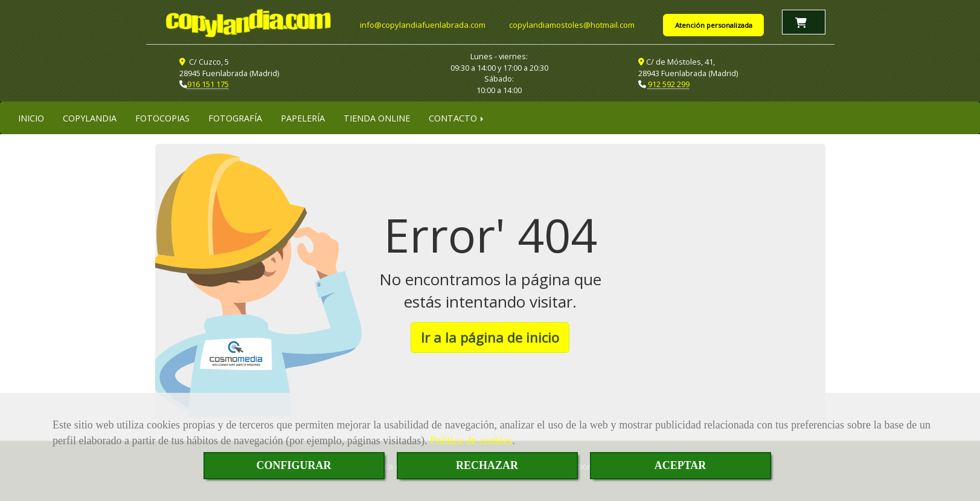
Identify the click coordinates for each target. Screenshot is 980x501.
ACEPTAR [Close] (681, 465)
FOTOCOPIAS (162, 118)
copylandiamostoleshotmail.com (572, 25)
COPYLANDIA (90, 118)
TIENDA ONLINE (377, 118)
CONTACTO (457, 118)
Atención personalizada (714, 25)
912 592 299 (669, 84)
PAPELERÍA (303, 118)
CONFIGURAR (294, 465)
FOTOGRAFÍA (235, 118)
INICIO (31, 118)
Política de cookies (471, 441)
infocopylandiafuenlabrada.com (423, 25)
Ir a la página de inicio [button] (490, 337)
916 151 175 (208, 84)
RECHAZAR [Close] (487, 465)
